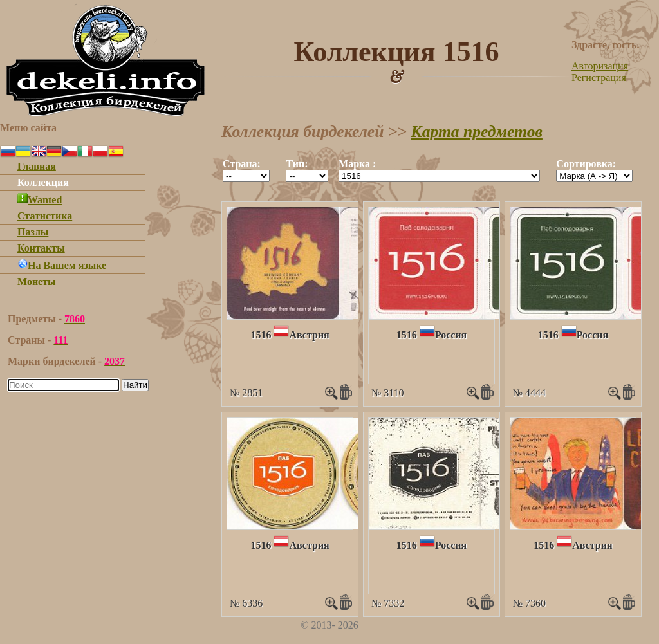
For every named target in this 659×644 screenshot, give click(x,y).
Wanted (40, 200)
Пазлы (33, 232)
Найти (135, 385)
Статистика (45, 216)
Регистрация (599, 78)
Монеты (37, 281)
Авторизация (600, 66)
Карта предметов (477, 132)
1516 (261, 335)
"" (246, 176)
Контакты (41, 248)
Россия (451, 335)
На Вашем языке (62, 265)
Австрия (309, 335)
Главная (37, 166)
